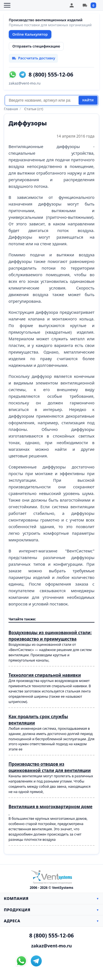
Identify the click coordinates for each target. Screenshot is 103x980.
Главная (11, 109)
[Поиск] (42, 100)
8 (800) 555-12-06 (51, 75)
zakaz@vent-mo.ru (25, 83)
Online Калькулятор (30, 34)
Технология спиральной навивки (45, 675)
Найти (88, 100)
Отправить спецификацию (36, 46)
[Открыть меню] (7, 5)
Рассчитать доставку (33, 58)
